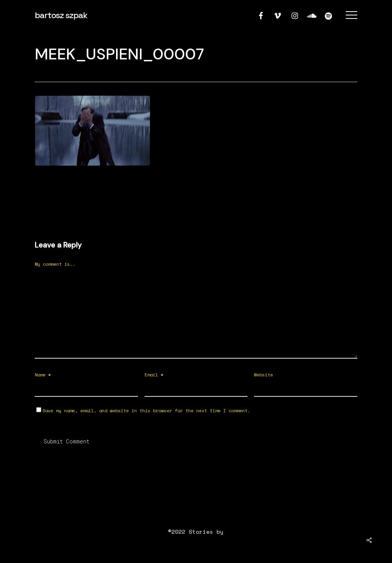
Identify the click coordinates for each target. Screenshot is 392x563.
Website (263, 375)
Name (43, 375)
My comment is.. (55, 264)
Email (154, 375)
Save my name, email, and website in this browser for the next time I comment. (146, 410)
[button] (352, 15)
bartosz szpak (61, 15)
